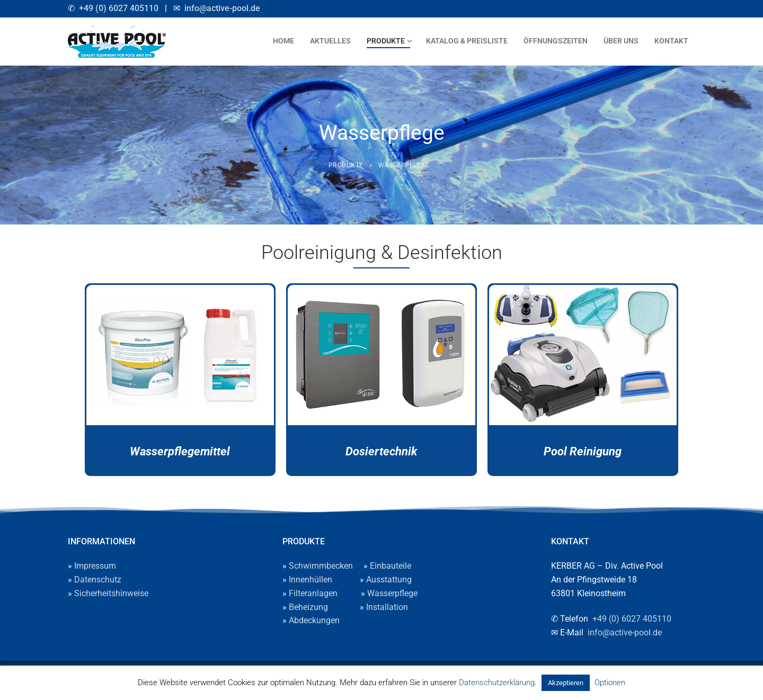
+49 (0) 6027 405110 (119, 8)
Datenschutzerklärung (497, 683)
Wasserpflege (392, 593)
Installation (387, 607)
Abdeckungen (314, 620)
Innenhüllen (310, 580)
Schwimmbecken (321, 566)
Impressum (95, 566)
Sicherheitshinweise (111, 593)
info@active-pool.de (222, 8)
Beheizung (308, 607)
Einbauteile (391, 566)
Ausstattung (389, 580)
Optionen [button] (610, 683)
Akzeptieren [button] (566, 683)
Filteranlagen (313, 593)
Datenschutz (98, 580)
